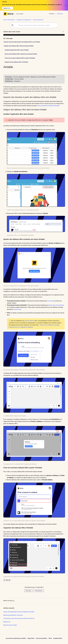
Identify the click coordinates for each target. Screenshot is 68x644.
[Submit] (12, 25)
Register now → (8, 8)
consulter (50, 301)
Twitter (7, 580)
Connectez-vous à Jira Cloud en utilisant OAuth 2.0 (19, 618)
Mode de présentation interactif (13, 615)
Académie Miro (58, 638)
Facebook (4, 580)
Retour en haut (9, 601)
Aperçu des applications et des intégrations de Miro (19, 612)
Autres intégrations (38, 20)
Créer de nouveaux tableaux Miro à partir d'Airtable (20, 58)
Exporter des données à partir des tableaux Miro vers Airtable (22, 42)
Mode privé (7, 622)
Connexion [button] (60, 14)
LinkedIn (9, 580)
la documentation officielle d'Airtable (48, 106)
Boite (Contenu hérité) (10, 625)
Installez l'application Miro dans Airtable (17, 50)
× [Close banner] (66, 5)
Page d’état (31, 638)
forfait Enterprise (29, 321)
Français (52, 14)
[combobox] (34, 25)
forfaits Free (17, 309)
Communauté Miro (41, 638)
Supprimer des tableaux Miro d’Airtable (16, 62)
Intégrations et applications (24, 20)
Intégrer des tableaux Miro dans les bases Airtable (19, 46)
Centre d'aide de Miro (9, 20)
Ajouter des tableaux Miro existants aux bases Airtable (21, 54)
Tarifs (50, 638)
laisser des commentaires (56, 305)
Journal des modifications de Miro (16, 638)
